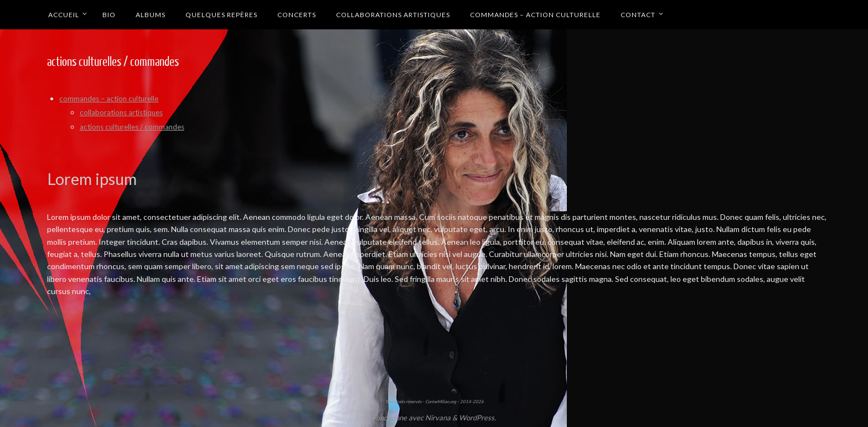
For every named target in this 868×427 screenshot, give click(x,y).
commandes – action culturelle (112, 98)
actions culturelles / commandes (135, 127)
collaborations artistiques (124, 112)
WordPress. (477, 417)
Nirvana (438, 417)
